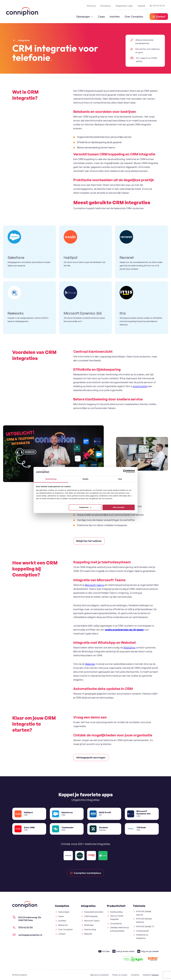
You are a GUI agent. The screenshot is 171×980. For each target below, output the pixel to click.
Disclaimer (135, 975)
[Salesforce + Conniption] (29, 252)
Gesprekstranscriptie (94, 912)
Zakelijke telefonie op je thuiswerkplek (119, 929)
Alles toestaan (119, 507)
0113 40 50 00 (158, 6)
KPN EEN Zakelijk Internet (144, 913)
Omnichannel (116, 924)
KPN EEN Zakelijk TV (145, 926)
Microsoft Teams (94, 585)
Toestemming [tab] (51, 479)
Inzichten (115, 17)
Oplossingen (83, 17)
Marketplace (106, 6)
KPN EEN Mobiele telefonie (144, 920)
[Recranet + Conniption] (142, 252)
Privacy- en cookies (120, 975)
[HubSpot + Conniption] (86, 252)
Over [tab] (120, 479)
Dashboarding (116, 912)
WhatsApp (129, 648)
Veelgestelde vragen (124, 6)
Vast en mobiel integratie (117, 917)
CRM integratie (91, 916)
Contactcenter (143, 931)
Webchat (90, 664)
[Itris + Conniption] (142, 308)
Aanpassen (85, 507)
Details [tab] (86, 479)
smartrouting (140, 386)
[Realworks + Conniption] (29, 308)
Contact (62, 934)
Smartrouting (90, 929)
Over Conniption (134, 17)
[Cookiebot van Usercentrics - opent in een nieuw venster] (125, 471)
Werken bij (91, 6)
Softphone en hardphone (142, 936)
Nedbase (155, 975)
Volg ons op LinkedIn (148, 951)
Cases (101, 17)
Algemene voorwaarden (99, 975)
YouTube (104, 951)
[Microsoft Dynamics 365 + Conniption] (86, 308)
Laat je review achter (123, 951)
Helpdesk (141, 6)
